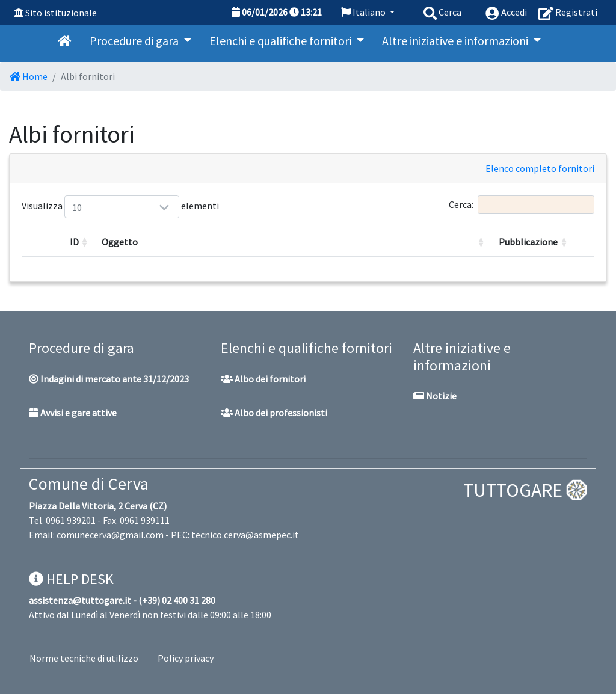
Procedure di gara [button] (135, 41)
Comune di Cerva (89, 484)
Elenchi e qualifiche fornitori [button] (282, 41)
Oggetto (120, 242)
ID (74, 242)
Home (29, 76)
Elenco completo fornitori (540, 168)
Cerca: (522, 205)
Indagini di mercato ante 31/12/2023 (109, 379)
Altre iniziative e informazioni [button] (456, 41)
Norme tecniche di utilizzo (84, 658)
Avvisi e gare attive (73, 413)
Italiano (364, 12)
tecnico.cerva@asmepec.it (245, 535)
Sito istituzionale (61, 13)
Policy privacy (186, 658)
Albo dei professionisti (274, 413)
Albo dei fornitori (263, 379)
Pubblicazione (528, 242)
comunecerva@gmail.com (110, 535)
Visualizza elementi (79, 207)
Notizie (435, 396)
